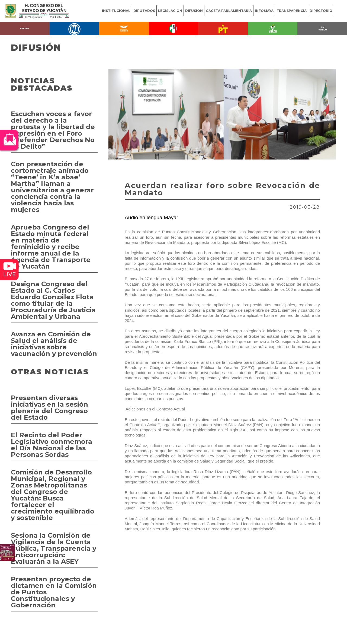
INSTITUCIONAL (116, 11)
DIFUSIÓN (194, 11)
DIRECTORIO (321, 11)
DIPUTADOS (144, 11)
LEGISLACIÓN (170, 11)
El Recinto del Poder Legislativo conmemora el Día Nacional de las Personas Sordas (52, 445)
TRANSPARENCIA (292, 11)
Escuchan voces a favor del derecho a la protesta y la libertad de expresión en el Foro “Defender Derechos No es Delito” (53, 130)
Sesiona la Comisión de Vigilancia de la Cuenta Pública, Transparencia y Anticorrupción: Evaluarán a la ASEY (54, 548)
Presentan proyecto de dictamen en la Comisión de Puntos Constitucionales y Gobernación (54, 592)
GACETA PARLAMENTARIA (229, 11)
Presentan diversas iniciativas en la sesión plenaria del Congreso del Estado (49, 408)
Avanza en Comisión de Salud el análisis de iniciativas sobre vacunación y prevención (54, 344)
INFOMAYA (264, 11)
